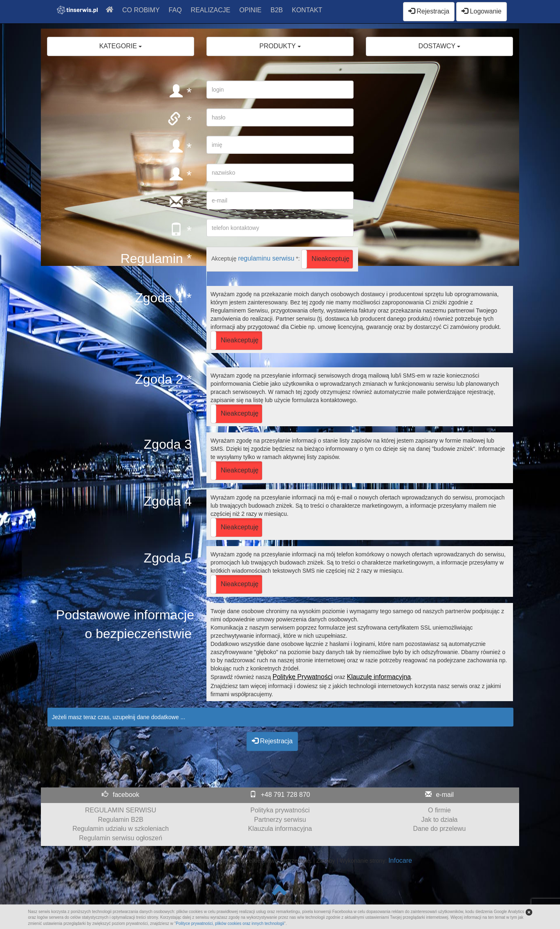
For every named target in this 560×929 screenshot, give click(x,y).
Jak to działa (440, 820)
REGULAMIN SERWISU (121, 810)
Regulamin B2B (120, 820)
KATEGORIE (121, 46)
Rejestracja (429, 11)
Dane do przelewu (440, 829)
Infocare (400, 860)
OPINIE (251, 10)
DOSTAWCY (440, 46)
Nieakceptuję (330, 259)
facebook (126, 795)
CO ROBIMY (141, 10)
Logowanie (482, 11)
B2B (277, 10)
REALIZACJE (211, 10)
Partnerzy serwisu (280, 820)
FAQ (175, 10)
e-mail (445, 795)
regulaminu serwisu (266, 258)
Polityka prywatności (280, 810)
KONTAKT (307, 10)
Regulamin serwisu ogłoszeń (121, 838)
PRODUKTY (280, 46)
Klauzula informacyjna (280, 829)
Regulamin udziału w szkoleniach (121, 829)
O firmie (439, 810)
